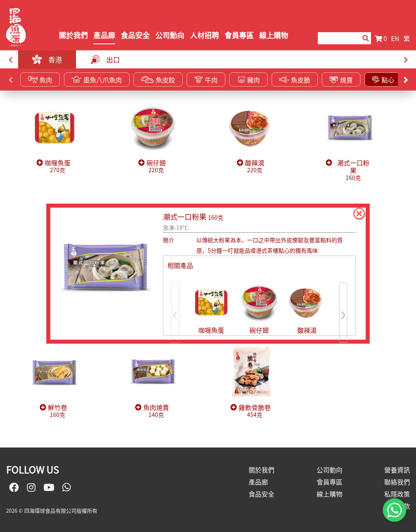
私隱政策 (397, 494)
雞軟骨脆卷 (255, 411)
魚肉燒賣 (156, 411)
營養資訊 (397, 470)
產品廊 (104, 35)
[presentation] (10, 60)
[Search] (338, 38)
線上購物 (274, 35)
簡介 (169, 240)
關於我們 (73, 35)
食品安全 (135, 35)
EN (395, 38)
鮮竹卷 (58, 411)
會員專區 (239, 35)
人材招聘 (204, 35)
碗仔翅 (156, 166)
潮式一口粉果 (353, 170)
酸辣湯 (255, 166)
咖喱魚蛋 (58, 166)
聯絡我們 (397, 482)
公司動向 (170, 35)
